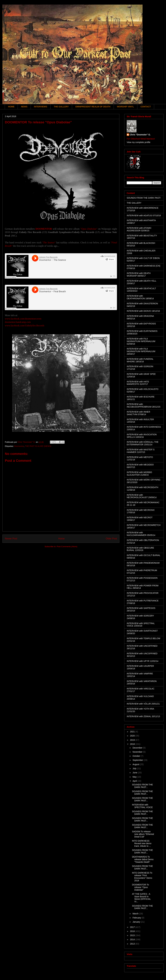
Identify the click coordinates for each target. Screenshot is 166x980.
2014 (133, 939)
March (136, 914)
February (137, 918)
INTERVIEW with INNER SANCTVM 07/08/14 (138, 413)
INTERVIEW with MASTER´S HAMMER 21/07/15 (141, 451)
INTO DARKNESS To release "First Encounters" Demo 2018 (142, 877)
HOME (11, 107)
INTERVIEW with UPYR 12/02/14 (142, 661)
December (138, 748)
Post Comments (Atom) (67, 547)
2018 (133, 744)
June (135, 773)
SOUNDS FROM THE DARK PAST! (144, 198)
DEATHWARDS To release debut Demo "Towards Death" (143, 859)
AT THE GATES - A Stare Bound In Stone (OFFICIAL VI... (141, 898)
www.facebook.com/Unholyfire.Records (25, 326)
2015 (133, 935)
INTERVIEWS (41, 107)
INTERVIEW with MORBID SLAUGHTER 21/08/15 (139, 474)
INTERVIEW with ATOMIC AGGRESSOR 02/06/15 (139, 229)
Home (62, 539)
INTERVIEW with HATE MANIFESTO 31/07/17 (138, 383)
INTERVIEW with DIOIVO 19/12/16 (143, 311)
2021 (133, 732)
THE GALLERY (61, 107)
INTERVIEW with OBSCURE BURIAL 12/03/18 (140, 549)
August (136, 764)
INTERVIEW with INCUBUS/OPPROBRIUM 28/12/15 (144, 405)
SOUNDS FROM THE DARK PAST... (142, 786)
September (138, 760)
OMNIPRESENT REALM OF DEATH (93, 107)
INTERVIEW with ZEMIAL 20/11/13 (143, 716)
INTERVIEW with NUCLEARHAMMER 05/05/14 (141, 534)
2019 (133, 740)
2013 (133, 944)
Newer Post (11, 539)
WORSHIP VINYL (125, 107)
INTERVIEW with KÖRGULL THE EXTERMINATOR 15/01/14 (143, 443)
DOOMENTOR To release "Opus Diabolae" (140, 887)
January (137, 922)
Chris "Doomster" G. (140, 135)
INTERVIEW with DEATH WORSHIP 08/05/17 (139, 275)
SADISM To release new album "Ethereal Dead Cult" (143, 834)
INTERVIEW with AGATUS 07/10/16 (144, 215)
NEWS (24, 107)
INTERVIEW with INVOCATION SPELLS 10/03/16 (142, 436)
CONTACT (146, 107)
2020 (133, 736)
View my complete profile (139, 142)
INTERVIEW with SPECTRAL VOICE (142, 806)
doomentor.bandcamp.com (18, 322)
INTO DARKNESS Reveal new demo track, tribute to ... (142, 843)
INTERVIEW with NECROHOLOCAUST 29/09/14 (142, 496)
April (135, 781)
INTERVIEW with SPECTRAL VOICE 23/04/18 (141, 625)
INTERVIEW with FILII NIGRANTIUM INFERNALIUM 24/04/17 (141, 351)
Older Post (111, 539)
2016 (133, 931)
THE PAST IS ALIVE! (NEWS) (38, 446)
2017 (133, 927)
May (135, 777)
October (137, 756)
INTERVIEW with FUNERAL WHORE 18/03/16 (140, 360)
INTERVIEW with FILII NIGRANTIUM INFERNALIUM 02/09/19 (141, 341)
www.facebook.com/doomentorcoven (23, 319)
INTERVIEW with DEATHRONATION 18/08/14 (140, 297)
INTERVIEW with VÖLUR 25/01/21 (143, 704)
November (138, 752)
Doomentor (19, 446)
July (135, 768)
